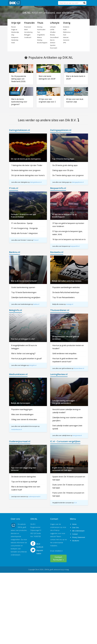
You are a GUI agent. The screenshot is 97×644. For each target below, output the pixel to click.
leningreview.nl (77, 435)
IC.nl (75, 503)
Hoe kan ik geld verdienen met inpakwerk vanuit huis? (65, 360)
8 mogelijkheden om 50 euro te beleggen (24, 347)
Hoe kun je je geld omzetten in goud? (27, 358)
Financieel (28, 27)
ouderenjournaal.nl (34, 497)
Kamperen (15, 37)
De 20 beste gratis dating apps (65, 165)
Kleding (40, 40)
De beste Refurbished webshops (66, 292)
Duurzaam (54, 48)
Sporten (53, 45)
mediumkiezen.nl (17, 429)
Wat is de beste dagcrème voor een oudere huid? (26, 488)
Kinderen (66, 27)
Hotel (13, 43)
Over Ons (75, 527)
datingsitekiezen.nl (36, 182)
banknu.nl (36, 304)
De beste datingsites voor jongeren (26, 170)
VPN (65, 43)
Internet (66, 37)
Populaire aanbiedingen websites (66, 287)
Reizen (14, 27)
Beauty (52, 35)
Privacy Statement (79, 537)
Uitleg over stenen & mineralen (24, 419)
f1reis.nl (36, 240)
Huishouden (41, 30)
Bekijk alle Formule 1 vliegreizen (24, 233)
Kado (65, 30)
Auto (65, 35)
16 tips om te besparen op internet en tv (69, 239)
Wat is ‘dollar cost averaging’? (23, 353)
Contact (75, 534)
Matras (40, 37)
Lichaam (53, 27)
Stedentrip (15, 40)
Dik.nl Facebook (40, 545)
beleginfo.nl (33, 365)
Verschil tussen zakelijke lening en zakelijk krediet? (66, 411)
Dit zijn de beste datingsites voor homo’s (28, 175)
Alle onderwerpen (78, 531)
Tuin (39, 32)
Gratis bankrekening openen (23, 287)
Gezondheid (54, 37)
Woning (40, 27)
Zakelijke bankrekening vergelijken (26, 297)
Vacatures (76, 541)
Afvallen (53, 32)
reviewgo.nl (70, 304)
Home (74, 524)
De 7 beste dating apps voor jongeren (68, 175)
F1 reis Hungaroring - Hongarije (24, 228)
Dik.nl (37, 570)
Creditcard (28, 37)
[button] (84, 3)
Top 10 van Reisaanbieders (64, 297)
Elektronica (67, 32)
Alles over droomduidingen (22, 414)
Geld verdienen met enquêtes (64, 353)
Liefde (52, 30)
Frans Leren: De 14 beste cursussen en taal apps (68, 494)
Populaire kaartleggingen (22, 409)
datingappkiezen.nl (78, 182)
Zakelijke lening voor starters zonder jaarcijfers (68, 419)
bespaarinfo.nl (75, 246)
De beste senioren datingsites (24, 477)
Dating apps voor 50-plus (63, 170)
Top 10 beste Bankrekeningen (24, 292)
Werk (26, 30)
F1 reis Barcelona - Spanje (22, 223)
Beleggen (27, 35)
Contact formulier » (58, 558)
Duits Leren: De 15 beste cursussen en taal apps (68, 486)
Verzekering (28, 32)
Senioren (66, 40)
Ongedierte (41, 35)
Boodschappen (42, 43)
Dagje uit (14, 30)
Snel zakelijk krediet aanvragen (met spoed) (67, 427)
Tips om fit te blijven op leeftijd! (24, 482)
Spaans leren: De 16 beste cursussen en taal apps (69, 478)
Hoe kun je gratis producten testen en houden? (68, 347)
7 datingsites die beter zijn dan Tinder (27, 165)
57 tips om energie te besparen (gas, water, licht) (67, 233)
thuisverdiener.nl (79, 368)
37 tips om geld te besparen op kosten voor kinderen (68, 225)
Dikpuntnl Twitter (40, 551)
